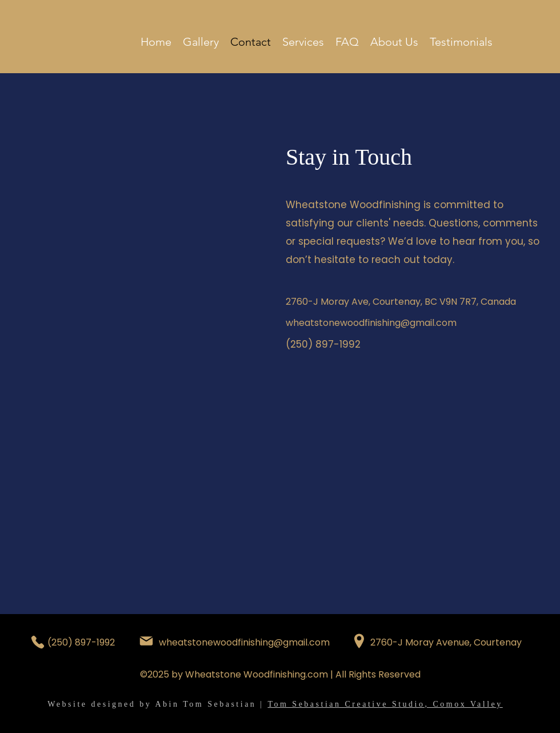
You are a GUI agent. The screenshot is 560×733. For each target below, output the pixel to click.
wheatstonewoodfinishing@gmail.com (371, 323)
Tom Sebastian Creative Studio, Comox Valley (385, 704)
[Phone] (38, 642)
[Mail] (146, 641)
